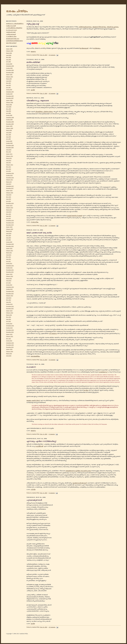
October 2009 (9, 143)
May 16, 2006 (44, 434)
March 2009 (9, 130)
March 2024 (9, 315)
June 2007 (9, 85)
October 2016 (9, 175)
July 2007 (8, 87)
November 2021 (10, 270)
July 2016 (8, 171)
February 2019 (10, 208)
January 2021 (9, 248)
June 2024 (9, 319)
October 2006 (9, 68)
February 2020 (10, 229)
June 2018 (9, 199)
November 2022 (10, 291)
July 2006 (8, 62)
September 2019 (10, 220)
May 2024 (9, 317)
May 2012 (9, 167)
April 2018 (9, 195)
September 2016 (10, 173)
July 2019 (8, 218)
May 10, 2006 (44, 493)
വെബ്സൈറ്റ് (103, 372)
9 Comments (52, 493)
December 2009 (10, 147)
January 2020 (9, 227)
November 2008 (10, 122)
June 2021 (9, 259)
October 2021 (9, 268)
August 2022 (9, 285)
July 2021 (8, 261)
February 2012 (10, 165)
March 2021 (9, 253)
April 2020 (9, 233)
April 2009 (9, 132)
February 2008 (10, 102)
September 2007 (10, 92)
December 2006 (10, 72)
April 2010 (9, 150)
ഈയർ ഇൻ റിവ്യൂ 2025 (13, 39)
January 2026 (9, 349)
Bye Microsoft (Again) (11, 30)
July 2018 (8, 201)
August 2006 (9, 64)
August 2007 (9, 89)
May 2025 (9, 339)
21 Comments (52, 226)
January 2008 (9, 100)
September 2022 (10, 287)
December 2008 (10, 124)
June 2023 (9, 302)
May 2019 (9, 214)
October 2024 (9, 328)
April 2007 (9, 81)
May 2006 (9, 57)
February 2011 (10, 156)
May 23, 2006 (44, 94)
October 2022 (9, 289)
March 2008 (9, 105)
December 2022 (10, 293)
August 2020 (9, 242)
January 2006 (9, 49)
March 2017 (9, 182)
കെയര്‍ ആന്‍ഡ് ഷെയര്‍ (75, 216)
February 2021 (10, 250)
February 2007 (10, 77)
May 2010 (9, 152)
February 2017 (10, 180)
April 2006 (9, 55)
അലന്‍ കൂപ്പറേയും (113, 27)
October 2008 (9, 119)
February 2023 (10, 296)
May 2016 (9, 169)
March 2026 (9, 353)
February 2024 (10, 313)
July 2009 (8, 139)
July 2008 (8, 113)
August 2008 (9, 115)
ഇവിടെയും (97, 48)
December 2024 (10, 332)
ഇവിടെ (86, 390)
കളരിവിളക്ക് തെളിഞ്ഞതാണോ (14, 41)
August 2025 (9, 341)
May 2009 (9, 135)
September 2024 (10, 326)
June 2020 (9, 238)
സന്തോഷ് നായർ (11, 32)
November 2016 (10, 178)
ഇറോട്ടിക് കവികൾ (11, 43)
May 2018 (9, 197)
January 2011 (9, 154)
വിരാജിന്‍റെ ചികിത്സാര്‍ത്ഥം (44, 112)
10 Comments (52, 55)
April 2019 (9, 212)
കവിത (33, 90)
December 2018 (10, 203)
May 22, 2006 (44, 226)
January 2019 (9, 205)
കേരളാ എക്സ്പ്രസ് (33, 400)
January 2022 (9, 274)
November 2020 (10, 244)
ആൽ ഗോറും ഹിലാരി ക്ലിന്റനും (15, 24)
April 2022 (9, 280)
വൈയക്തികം (35, 356)
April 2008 (9, 107)
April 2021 (9, 255)
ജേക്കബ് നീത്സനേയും (99, 27)
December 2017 (10, 188)
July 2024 (8, 321)
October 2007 (9, 94)
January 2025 (9, 334)
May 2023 (9, 300)
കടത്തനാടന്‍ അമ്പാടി (80, 483)
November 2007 (10, 96)
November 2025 (10, 345)
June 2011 (8, 162)
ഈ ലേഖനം (53, 333)
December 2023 (10, 308)
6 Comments (52, 434)
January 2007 (9, 74)
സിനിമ (33, 489)
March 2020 (9, 231)
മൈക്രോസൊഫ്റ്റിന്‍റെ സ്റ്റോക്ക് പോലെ (78, 471)
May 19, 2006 (44, 360)
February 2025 (10, 336)
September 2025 (10, 343)
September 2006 (10, 66)
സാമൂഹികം (35, 222)
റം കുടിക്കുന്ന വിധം (11, 36)
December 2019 (10, 225)
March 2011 (9, 158)
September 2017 (10, 186)
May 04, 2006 (44, 627)
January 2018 (9, 190)
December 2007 (10, 98)
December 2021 (10, 272)
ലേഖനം (33, 51)
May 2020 (9, 235)
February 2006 (10, 51)
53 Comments (52, 360)
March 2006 (9, 53)
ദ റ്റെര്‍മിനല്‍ (39, 446)
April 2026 (9, 356)
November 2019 (10, 223)
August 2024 (9, 323)
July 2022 (8, 283)
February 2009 (10, 128)
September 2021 (10, 266)
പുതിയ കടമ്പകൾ (11, 34)
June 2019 (9, 216)
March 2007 (9, 79)
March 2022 (9, 278)
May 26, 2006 (44, 55)
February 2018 (10, 193)
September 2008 (10, 117)
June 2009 (9, 137)
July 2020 (8, 240)
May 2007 (9, 83)
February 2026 (10, 351)
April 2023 (9, 298)
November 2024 (10, 330)
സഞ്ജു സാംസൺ (11, 26)
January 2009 (9, 126)
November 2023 (10, 306)
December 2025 (10, 347)
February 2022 (10, 276)
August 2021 (9, 263)
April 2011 (9, 160)
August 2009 (9, 141)
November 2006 (10, 70)
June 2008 (9, 111)
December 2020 (10, 246)
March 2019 (9, 210)
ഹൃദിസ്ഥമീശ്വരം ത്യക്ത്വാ (14, 28)
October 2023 (9, 304)
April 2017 (9, 184)
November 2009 (10, 145)
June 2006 (9, 59)
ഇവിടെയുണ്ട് (84, 48)
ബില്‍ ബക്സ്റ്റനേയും (85, 27)
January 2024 (9, 311)
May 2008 (9, 109)
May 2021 (9, 257)
